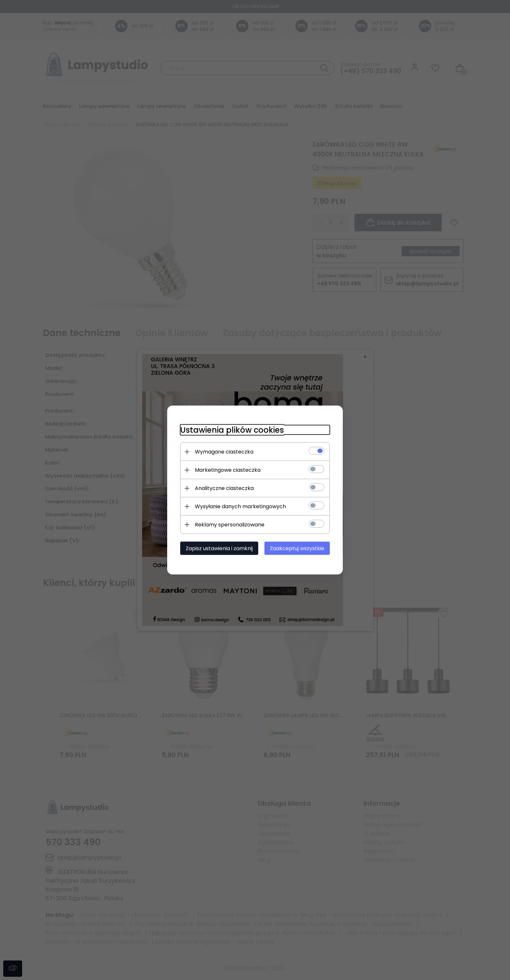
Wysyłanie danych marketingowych (240, 506)
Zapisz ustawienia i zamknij (219, 548)
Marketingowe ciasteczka (228, 470)
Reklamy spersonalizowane (230, 525)
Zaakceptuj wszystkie (297, 548)
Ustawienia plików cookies (232, 430)
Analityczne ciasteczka (224, 488)
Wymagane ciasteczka (224, 452)
